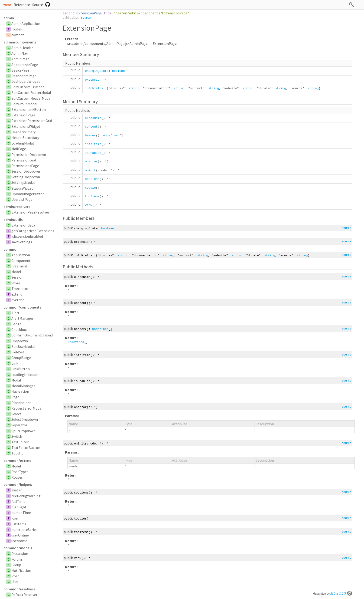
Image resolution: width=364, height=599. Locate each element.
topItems (92, 196)
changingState (97, 71)
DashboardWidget (26, 81)
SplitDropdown (23, 431)
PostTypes (20, 472)
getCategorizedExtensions (33, 231)
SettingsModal (23, 182)
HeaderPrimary (23, 132)
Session (17, 277)
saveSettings (22, 242)
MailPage (19, 149)
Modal (16, 380)
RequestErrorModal (27, 408)
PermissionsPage (25, 166)
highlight (19, 507)
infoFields (94, 88)
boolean (119, 71)
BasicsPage (20, 70)
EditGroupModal (24, 104)
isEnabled (93, 153)
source (86, 17)
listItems (19, 524)
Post (15, 576)
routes (17, 29)
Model (16, 272)
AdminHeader (22, 48)
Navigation (20, 391)
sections (92, 179)
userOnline (20, 535)
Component (21, 260)
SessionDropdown (26, 171)
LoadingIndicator (25, 375)
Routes (17, 477)
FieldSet (18, 352)
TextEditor (20, 442)
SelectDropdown (25, 419)
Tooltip (17, 453)
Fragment (19, 266)
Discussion (20, 553)
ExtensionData (23, 225)
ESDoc (341, 594)
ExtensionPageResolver (30, 212)
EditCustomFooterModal (31, 92)
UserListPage (22, 199)
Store (16, 283)
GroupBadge (21, 358)
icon (15, 518)
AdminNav (19, 53)
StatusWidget (22, 188)
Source (38, 5)
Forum (17, 559)
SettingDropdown (26, 177)
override (18, 300)
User (15, 582)
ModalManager (23, 386)
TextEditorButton (26, 448)
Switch (17, 436)
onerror (91, 162)
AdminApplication (26, 23)
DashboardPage (24, 76)
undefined (111, 136)
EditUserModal (23, 346)
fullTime (18, 501)
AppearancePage (25, 65)
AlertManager (22, 318)
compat (18, 35)
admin (9, 18)
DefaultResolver (24, 595)
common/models (18, 548)
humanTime (21, 513)
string (134, 88)
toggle (90, 188)
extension (93, 80)
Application (21, 255)
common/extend (17, 461)
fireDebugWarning (26, 496)
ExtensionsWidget (26, 126)
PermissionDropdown (29, 155)
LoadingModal (23, 143)
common (11, 249)
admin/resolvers (17, 207)
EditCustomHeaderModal (31, 98)
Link (15, 363)
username (19, 541)
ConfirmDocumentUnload (32, 335)
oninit (90, 170)
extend (17, 294)
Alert (15, 313)
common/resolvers (19, 589)
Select (16, 414)
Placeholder (21, 403)
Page (15, 397)
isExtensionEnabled (27, 236)
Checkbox (19, 329)
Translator (20, 289)
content (91, 127)
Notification (21, 570)
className (93, 118)
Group (16, 565)
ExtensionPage (23, 115)
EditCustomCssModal (28, 87)
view (89, 205)
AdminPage (20, 59)
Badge (16, 324)
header (90, 136)
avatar (16, 490)
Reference (22, 5)
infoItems (93, 144)
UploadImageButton (28, 194)
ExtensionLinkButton (29, 109)
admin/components (20, 42)
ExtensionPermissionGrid (32, 121)
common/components (22, 307)
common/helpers (18, 484)
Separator (19, 425)
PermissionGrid (24, 160)
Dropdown (20, 341)
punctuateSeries (24, 530)
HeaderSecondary (25, 138)
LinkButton (21, 369)
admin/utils (13, 220)
